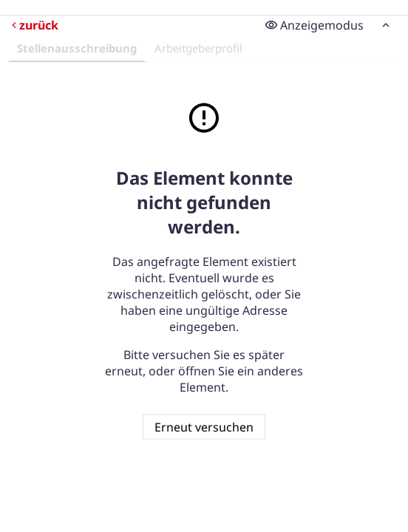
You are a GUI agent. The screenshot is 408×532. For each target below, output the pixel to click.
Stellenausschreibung (77, 48)
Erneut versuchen (204, 426)
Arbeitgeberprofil (198, 48)
